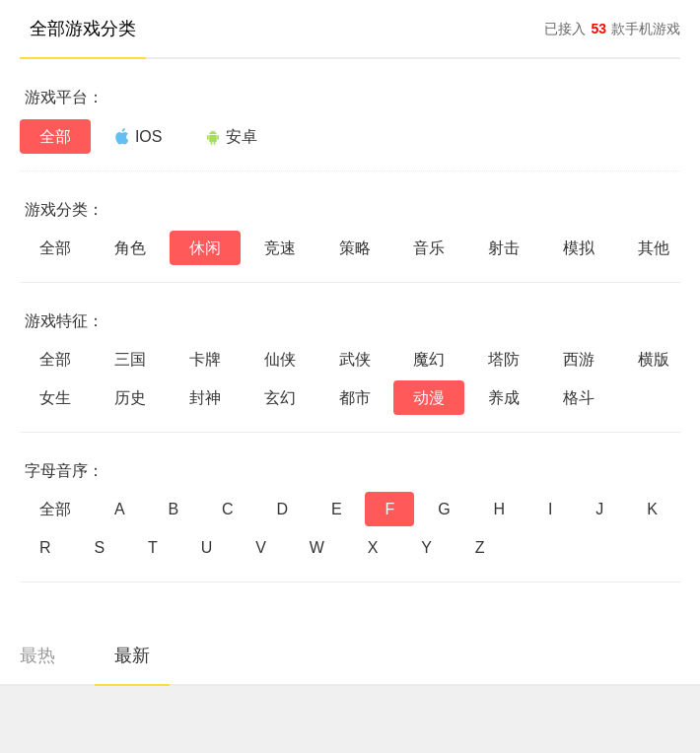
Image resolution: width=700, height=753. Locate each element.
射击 (504, 248)
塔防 (504, 359)
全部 (55, 137)
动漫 (429, 398)
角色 (130, 248)
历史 (130, 398)
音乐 (429, 248)
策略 (355, 248)
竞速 (280, 248)
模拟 (579, 248)
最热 (37, 655)
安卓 (231, 137)
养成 (504, 398)
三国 (130, 359)
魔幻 (429, 359)
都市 (355, 398)
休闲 (205, 248)
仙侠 (280, 359)
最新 (132, 655)
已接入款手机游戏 (612, 29)
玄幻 (280, 398)
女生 (55, 398)
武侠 (355, 359)
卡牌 (205, 359)
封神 (205, 398)
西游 (579, 359)
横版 (654, 359)
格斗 (579, 398)
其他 (654, 248)
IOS (139, 136)
